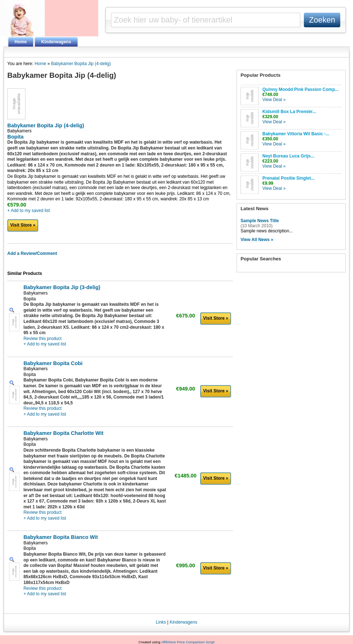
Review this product (42, 339)
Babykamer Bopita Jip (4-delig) (81, 64)
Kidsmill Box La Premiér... (289, 112)
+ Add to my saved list (29, 211)
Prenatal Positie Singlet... (288, 178)
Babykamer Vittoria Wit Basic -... (296, 134)
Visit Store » (23, 225)
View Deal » (274, 100)
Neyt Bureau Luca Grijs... (288, 156)
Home (21, 42)
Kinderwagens (56, 42)
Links (161, 622)
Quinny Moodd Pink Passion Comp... (300, 89)
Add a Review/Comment (32, 253)
